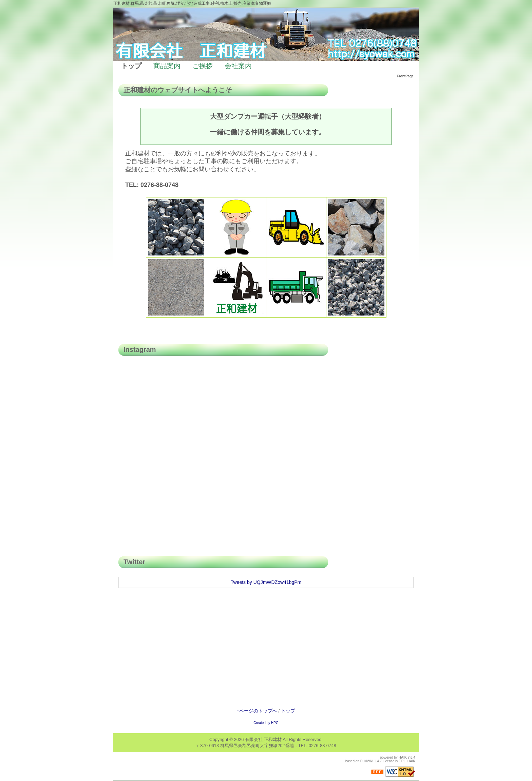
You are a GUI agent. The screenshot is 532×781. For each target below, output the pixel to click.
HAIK (403, 757)
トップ (288, 711)
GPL (402, 761)
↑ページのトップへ (257, 711)
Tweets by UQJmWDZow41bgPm (266, 582)
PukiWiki (367, 761)
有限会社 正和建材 (263, 739)
